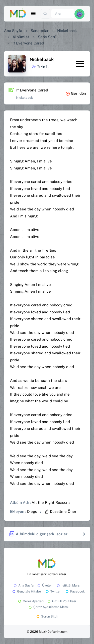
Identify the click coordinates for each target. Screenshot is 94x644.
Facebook (75, 591)
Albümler (21, 37)
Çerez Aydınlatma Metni (48, 607)
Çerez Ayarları (30, 601)
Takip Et (40, 66)
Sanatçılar (40, 31)
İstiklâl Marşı (68, 585)
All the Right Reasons (51, 502)
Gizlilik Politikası (61, 601)
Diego (32, 511)
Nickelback (67, 31)
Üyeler (44, 585)
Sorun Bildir (47, 616)
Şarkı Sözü (47, 37)
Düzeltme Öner (60, 511)
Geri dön (76, 93)
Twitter (53, 591)
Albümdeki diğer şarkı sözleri (38, 534)
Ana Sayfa (13, 31)
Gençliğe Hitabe (26, 591)
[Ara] (63, 14)
